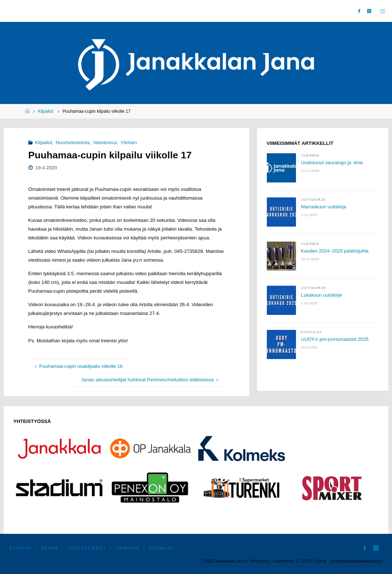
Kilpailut (46, 111)
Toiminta (128, 548)
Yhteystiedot (87, 548)
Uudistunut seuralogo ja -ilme (333, 163)
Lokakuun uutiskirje (322, 295)
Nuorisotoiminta (73, 142)
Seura (50, 548)
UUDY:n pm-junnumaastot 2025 (335, 339)
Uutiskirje (314, 199)
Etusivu (21, 548)
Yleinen (129, 142)
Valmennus (105, 142)
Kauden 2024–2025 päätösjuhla (335, 251)
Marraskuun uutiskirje (324, 207)
